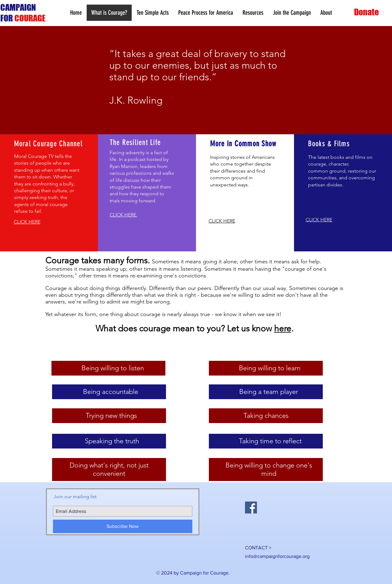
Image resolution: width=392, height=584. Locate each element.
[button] (253, 13)
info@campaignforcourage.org (277, 556)
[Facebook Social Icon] (251, 508)
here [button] (283, 328)
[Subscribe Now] (123, 526)
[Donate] (367, 12)
